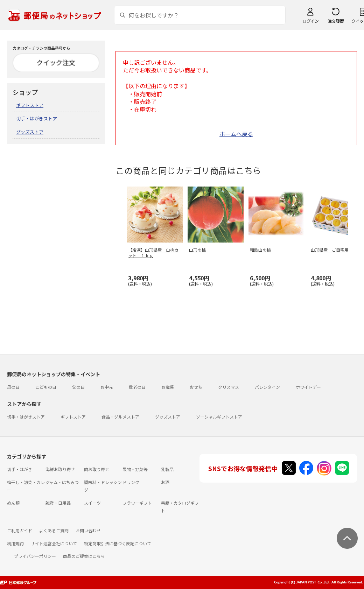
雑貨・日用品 (58, 503)
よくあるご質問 (54, 530)
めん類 (13, 503)
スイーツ (92, 503)
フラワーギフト (137, 503)
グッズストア (30, 132)
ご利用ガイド (20, 530)
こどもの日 (46, 387)
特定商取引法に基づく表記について (118, 543)
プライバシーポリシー (35, 556)
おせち (196, 387)
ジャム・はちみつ (62, 482)
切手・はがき (20, 469)
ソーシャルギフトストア (219, 417)
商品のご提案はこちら (84, 556)
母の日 (13, 387)
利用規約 (15, 543)
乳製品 (167, 469)
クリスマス (229, 387)
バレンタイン (267, 387)
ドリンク (131, 482)
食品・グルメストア (120, 417)
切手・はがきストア (37, 118)
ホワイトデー (308, 387)
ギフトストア (30, 105)
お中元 (107, 387)
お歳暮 (168, 387)
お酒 (165, 482)
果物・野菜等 (135, 469)
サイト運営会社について (54, 543)
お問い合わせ (88, 530)
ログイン (310, 21)
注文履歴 (336, 21)
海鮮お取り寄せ (60, 469)
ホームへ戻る (236, 134)
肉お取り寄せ (97, 469)
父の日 (78, 387)
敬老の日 (137, 387)
